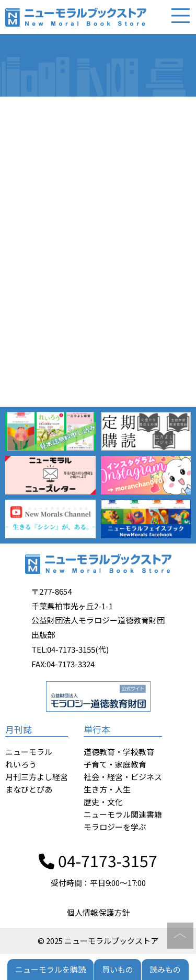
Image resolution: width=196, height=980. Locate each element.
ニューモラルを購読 (50, 969)
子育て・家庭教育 (115, 764)
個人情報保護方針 (98, 912)
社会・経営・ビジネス (123, 777)
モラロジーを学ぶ (115, 827)
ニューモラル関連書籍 (123, 814)
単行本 (97, 729)
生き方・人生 (107, 789)
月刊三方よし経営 (37, 777)
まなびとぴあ (29, 789)
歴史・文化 (103, 802)
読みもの (165, 969)
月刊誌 (19, 729)
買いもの (118, 969)
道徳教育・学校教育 (119, 752)
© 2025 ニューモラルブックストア (98, 941)
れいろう (21, 764)
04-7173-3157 (98, 860)
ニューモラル (29, 752)
